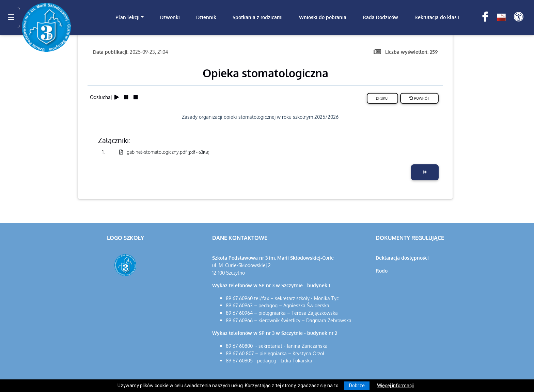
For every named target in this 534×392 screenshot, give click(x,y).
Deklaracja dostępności (402, 258)
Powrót (419, 98)
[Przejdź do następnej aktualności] (425, 172)
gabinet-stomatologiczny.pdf (164, 152)
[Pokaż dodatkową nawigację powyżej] (519, 17)
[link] (130, 17)
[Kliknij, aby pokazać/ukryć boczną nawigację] (14, 17)
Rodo (382, 271)
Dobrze (357, 386)
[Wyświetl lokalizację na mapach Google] (126, 325)
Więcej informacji (395, 386)
